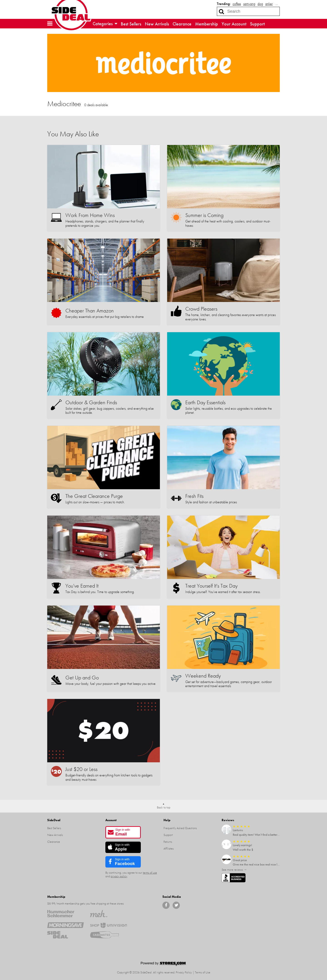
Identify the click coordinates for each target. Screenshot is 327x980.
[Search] (221, 11)
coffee (237, 4)
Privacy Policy (184, 972)
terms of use (150, 873)
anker (269, 4)
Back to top (164, 807)
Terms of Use (203, 972)
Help (167, 820)
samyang (249, 4)
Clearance (182, 24)
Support (257, 24)
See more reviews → (234, 870)
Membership (207, 24)
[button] (50, 24)
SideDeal (54, 820)
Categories (105, 24)
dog (260, 4)
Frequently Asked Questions (180, 828)
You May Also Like (73, 134)
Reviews (228, 820)
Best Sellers (131, 24)
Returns (168, 842)
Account (111, 820)
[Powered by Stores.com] (163, 964)
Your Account (234, 24)
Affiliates (169, 848)
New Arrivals (157, 24)
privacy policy (119, 876)
